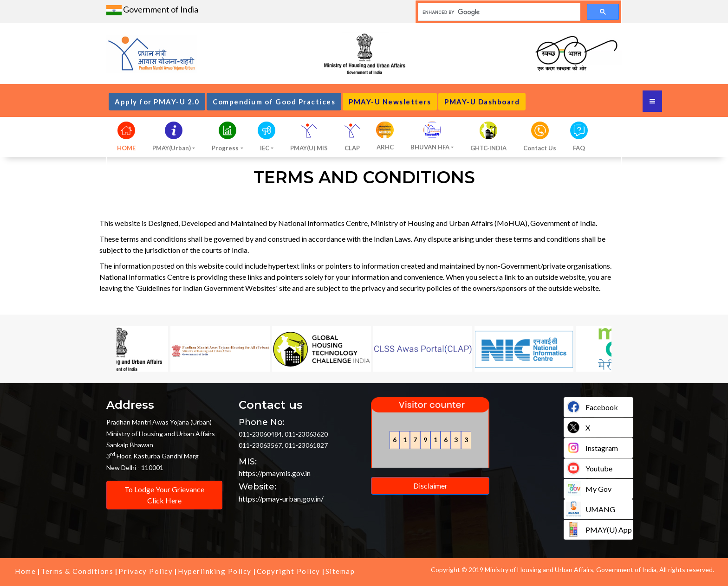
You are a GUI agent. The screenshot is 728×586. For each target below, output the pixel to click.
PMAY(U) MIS (309, 148)
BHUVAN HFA (430, 147)
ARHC (385, 147)
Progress (225, 148)
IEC (265, 148)
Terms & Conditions (77, 571)
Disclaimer (430, 486)
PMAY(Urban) (172, 148)
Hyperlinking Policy (215, 571)
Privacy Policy (146, 571)
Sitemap (340, 571)
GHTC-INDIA (488, 148)
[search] (498, 12)
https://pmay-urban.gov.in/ (281, 499)
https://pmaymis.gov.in (275, 473)
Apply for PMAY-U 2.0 (157, 102)
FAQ (579, 148)
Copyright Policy (289, 571)
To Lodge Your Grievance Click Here (164, 495)
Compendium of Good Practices (274, 102)
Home (25, 571)
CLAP (352, 148)
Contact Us (540, 148)
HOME (126, 148)
